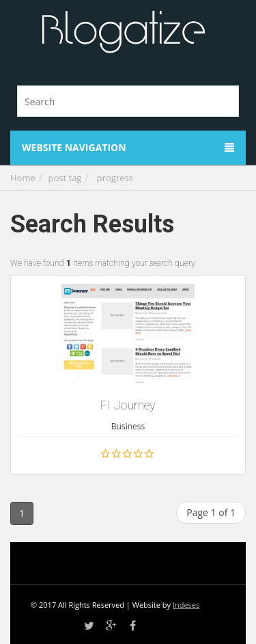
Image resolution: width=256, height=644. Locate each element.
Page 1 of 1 (211, 512)
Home (23, 178)
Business (128, 426)
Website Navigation (128, 147)
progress (115, 178)
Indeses (186, 605)
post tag (65, 178)
